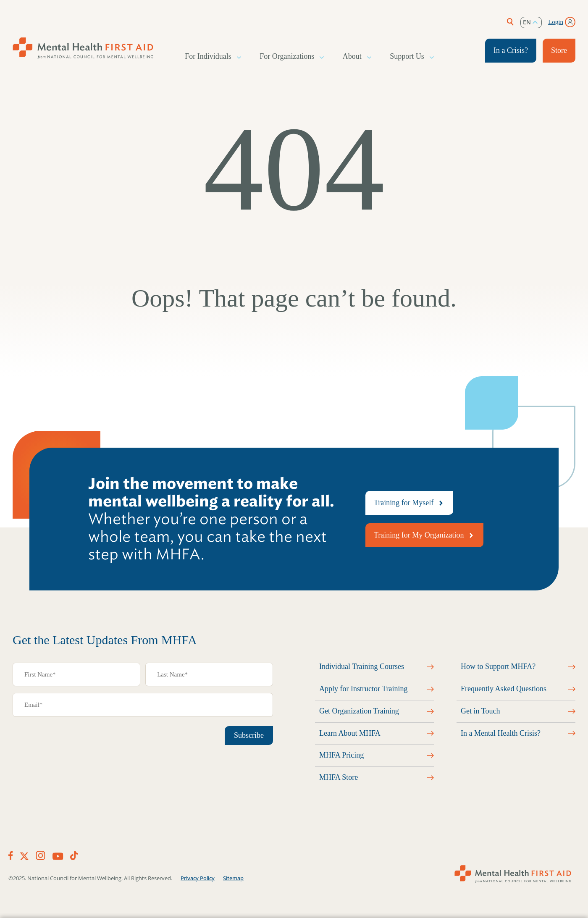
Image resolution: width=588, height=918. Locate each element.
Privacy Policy (198, 878)
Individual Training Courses (362, 666)
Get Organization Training (359, 711)
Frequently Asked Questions (504, 689)
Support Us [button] (407, 57)
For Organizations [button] (287, 57)
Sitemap (233, 878)
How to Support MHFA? (498, 666)
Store (559, 50)
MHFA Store (339, 777)
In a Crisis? (511, 50)
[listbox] (531, 22)
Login (556, 22)
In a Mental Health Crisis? (501, 733)
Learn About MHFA (350, 733)
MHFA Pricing (341, 755)
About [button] (353, 57)
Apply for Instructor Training (364, 689)
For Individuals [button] (209, 57)
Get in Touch (480, 711)
